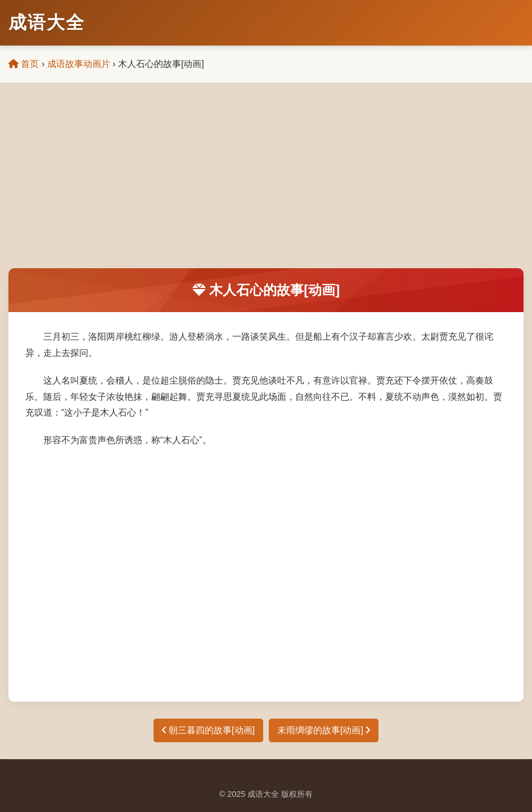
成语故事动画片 (79, 64)
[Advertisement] (266, 184)
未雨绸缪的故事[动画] (324, 730)
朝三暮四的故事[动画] (208, 730)
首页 (24, 64)
